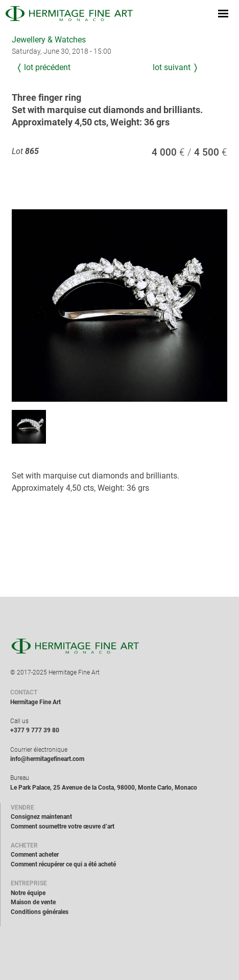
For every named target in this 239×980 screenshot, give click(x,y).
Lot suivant (172, 67)
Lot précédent (47, 67)
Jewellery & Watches (49, 40)
